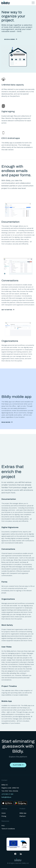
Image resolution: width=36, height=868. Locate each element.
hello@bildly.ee (6, 797)
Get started (7, 310)
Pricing (4, 816)
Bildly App (23, 813)
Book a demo (10, 39)
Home (4, 813)
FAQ (3, 826)
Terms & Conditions (8, 829)
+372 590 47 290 (7, 794)
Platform (17, 765)
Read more (6, 422)
